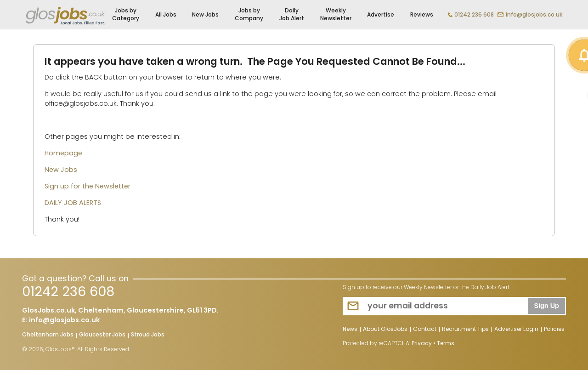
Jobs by (126, 14)
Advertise (381, 14)
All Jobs (166, 14)
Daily (292, 14)
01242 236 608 (474, 14)
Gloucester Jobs (102, 335)
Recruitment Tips (465, 330)
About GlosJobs (385, 330)
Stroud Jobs (148, 335)
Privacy (422, 343)
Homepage (63, 153)
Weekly (336, 14)
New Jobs (205, 14)
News (350, 330)
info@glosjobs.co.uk (534, 14)
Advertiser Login (516, 330)
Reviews (422, 14)
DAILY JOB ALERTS (73, 203)
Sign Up (546, 306)
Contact (425, 330)
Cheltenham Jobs (48, 335)
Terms (446, 343)
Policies (554, 330)
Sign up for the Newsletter (88, 186)
